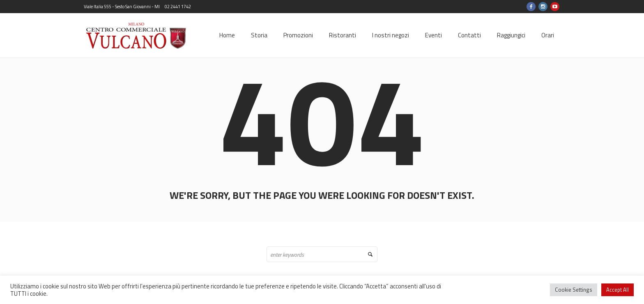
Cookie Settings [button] (574, 290)
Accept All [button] (618, 290)
